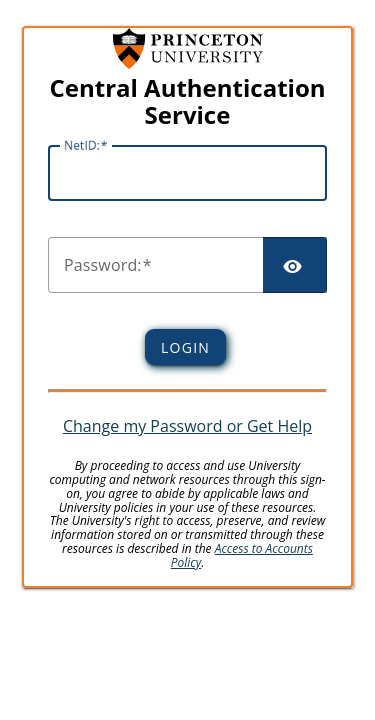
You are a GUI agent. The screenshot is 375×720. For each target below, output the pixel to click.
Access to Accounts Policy (242, 555)
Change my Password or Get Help (187, 426)
